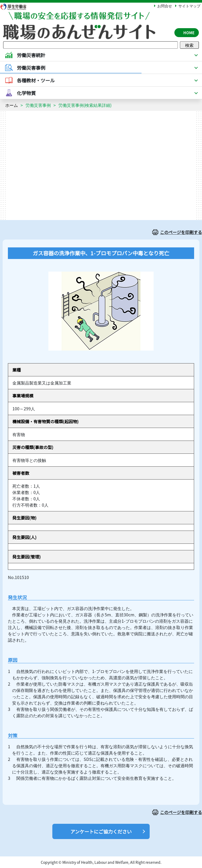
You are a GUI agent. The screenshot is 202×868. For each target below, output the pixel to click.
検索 (189, 45)
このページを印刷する (181, 232)
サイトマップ (189, 6)
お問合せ (165, 6)
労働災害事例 (38, 105)
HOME (189, 33)
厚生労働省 (16, 6)
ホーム (12, 105)
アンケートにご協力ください (101, 831)
